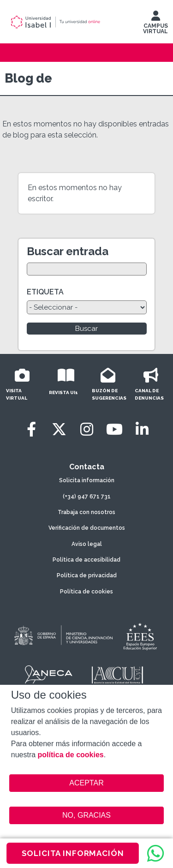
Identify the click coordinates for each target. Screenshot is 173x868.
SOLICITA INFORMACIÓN (73, 853)
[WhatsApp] (155, 853)
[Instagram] (87, 429)
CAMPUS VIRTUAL (155, 24)
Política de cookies (86, 592)
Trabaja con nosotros (86, 512)
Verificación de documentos (87, 528)
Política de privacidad (87, 575)
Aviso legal (87, 544)
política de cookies (71, 755)
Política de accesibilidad (86, 560)
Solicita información (87, 480)
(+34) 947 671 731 (87, 497)
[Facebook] (31, 429)
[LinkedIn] (142, 429)
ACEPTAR (87, 783)
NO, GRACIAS (86, 815)
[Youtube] (114, 429)
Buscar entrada (68, 251)
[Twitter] (59, 429)
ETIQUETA (45, 292)
